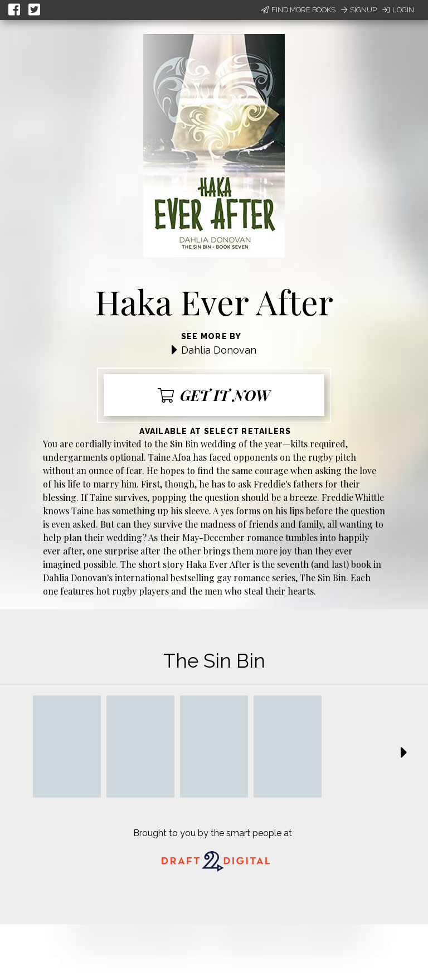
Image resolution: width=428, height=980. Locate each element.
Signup (359, 10)
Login (398, 10)
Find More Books (298, 10)
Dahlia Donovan (219, 350)
